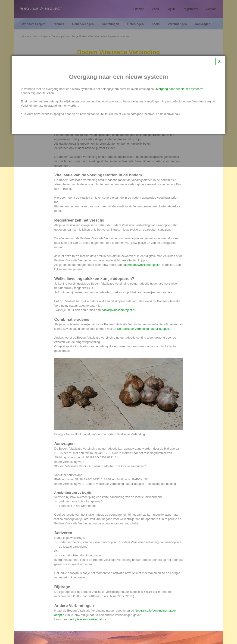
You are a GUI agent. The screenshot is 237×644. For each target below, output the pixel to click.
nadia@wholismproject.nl (118, 310)
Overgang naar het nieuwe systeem (178, 89)
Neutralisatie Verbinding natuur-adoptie (143, 329)
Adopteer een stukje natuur (88, 619)
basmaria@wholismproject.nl (142, 265)
